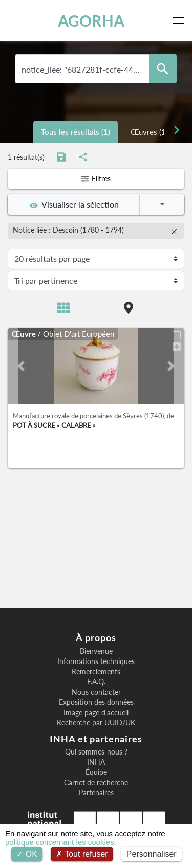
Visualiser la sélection (74, 204)
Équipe (96, 772)
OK (27, 854)
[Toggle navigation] (181, 20)
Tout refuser (82, 854)
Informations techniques (96, 661)
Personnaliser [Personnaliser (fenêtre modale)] (152, 854)
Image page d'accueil (96, 713)
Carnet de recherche (96, 783)
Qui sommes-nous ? (96, 752)
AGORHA (91, 20)
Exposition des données (96, 702)
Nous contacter (96, 692)
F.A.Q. (96, 682)
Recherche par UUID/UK (96, 723)
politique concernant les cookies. (61, 842)
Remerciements (96, 672)
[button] (21, 366)
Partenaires (96, 793)
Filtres (96, 179)
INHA (96, 762)
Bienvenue (96, 651)
